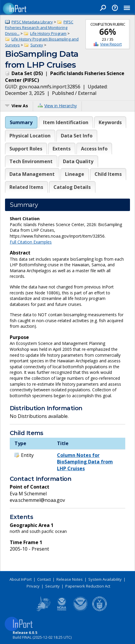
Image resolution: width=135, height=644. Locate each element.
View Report (111, 44)
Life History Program (48, 33)
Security (52, 586)
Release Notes (70, 579)
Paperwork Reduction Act (88, 586)
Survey (37, 45)
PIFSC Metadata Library (32, 22)
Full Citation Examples (31, 242)
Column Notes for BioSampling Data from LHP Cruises (85, 462)
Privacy (33, 586)
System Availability (105, 579)
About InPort (21, 579)
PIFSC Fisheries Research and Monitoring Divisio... (39, 28)
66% (108, 32)
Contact (44, 579)
